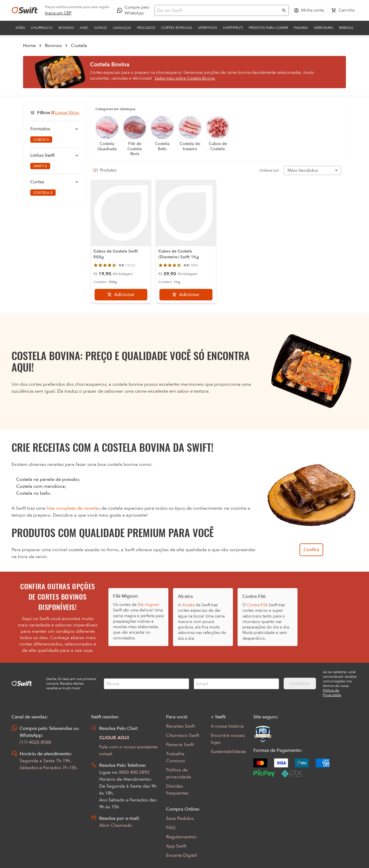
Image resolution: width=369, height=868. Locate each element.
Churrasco (42, 28)
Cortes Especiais (177, 28)
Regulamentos (181, 837)
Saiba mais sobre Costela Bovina (185, 78)
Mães (20, 28)
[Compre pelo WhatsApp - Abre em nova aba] (135, 10)
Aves (84, 28)
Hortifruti (233, 28)
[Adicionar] (121, 295)
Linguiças (122, 28)
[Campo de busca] (218, 10)
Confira (311, 550)
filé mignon (148, 605)
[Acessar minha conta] (309, 10)
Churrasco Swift (183, 735)
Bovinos (66, 28)
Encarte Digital (181, 855)
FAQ (171, 828)
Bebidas (346, 28)
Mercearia (324, 28)
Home (29, 46)
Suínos (100, 28)
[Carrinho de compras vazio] (343, 10)
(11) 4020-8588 (35, 742)
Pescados (146, 28)
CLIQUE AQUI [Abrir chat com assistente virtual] (114, 738)
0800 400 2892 (134, 772)
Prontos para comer (268, 28)
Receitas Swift (180, 726)
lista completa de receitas (73, 508)
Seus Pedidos (180, 818)
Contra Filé (257, 605)
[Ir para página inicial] (25, 10)
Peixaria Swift (180, 745)
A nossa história (227, 726)
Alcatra (188, 605)
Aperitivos (208, 28)
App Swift (176, 846)
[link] (58, 13)
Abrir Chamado (116, 825)
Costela (79, 46)
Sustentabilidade (228, 752)
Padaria (301, 28)
